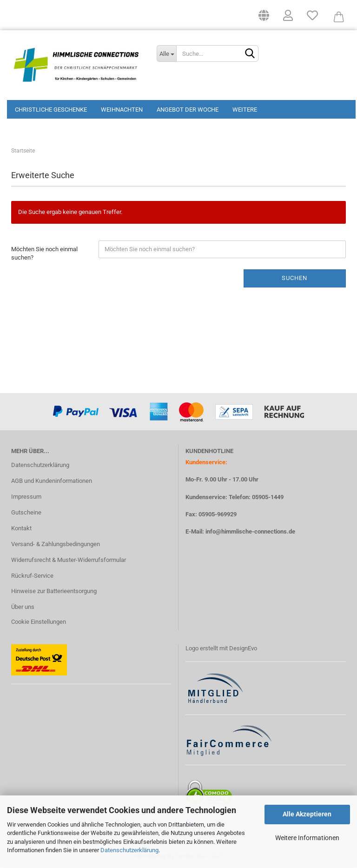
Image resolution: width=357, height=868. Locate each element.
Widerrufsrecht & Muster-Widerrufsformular (69, 560)
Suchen (294, 278)
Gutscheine (26, 512)
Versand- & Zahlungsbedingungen (56, 544)
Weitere (245, 110)
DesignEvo (243, 648)
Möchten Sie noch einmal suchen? (44, 254)
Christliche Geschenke (51, 110)
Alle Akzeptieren (307, 814)
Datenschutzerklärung (129, 850)
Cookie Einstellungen (39, 622)
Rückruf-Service (32, 576)
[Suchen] (250, 54)
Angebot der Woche (188, 110)
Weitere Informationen (307, 838)
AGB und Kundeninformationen (52, 481)
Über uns (23, 607)
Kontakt (21, 528)
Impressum (26, 497)
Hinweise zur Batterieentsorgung (54, 591)
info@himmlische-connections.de (250, 531)
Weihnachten (122, 110)
